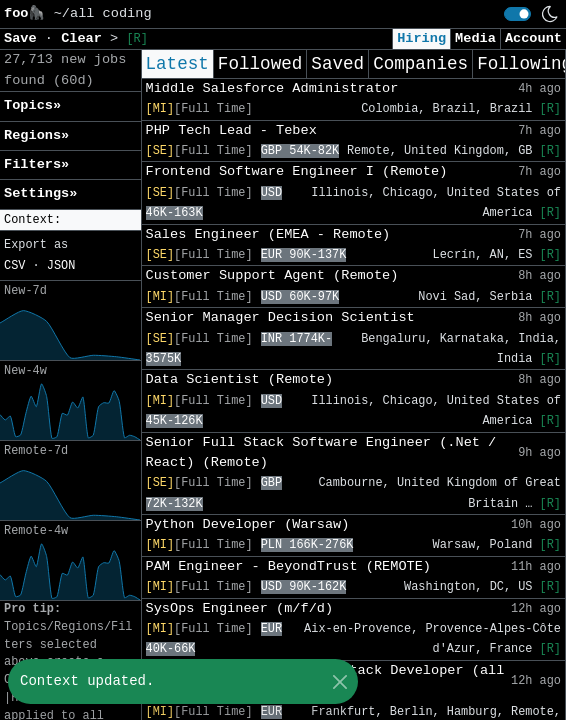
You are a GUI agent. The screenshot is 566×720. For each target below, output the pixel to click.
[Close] (339, 681)
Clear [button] (85, 38)
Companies (420, 64)
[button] (70, 220)
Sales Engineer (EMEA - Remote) (268, 234)
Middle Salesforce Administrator (272, 88)
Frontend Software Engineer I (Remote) (297, 171)
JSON (61, 266)
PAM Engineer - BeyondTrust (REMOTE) (289, 566)
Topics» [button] (32, 105)
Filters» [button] (36, 164)
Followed (260, 64)
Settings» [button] (40, 193)
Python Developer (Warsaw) (248, 524)
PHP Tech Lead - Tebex (231, 130)
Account (533, 38)
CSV (14, 266)
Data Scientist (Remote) (240, 379)
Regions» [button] (36, 135)
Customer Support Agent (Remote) (272, 275)
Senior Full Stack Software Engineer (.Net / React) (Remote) (321, 452)
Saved (337, 64)
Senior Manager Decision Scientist (280, 317)
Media (475, 38)
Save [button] (24, 38)
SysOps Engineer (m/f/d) (240, 608)
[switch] (517, 14)
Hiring (421, 38)
